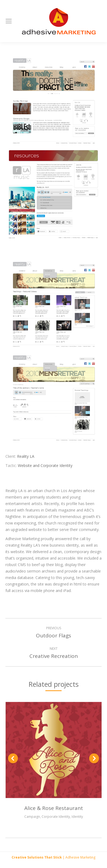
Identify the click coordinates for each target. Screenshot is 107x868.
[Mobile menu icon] (9, 21)
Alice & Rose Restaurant (54, 808)
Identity (77, 817)
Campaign (32, 817)
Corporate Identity (56, 817)
